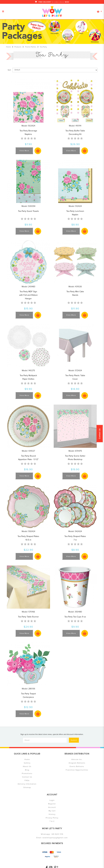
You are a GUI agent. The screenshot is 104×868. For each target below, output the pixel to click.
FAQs (27, 780)
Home (9, 47)
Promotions (27, 773)
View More (24, 151)
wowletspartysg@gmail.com (55, 838)
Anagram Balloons (77, 763)
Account (52, 807)
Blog (27, 770)
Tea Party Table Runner (28, 617)
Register (52, 804)
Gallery (27, 763)
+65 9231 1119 (57, 834)
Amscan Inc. (77, 759)
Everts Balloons (77, 766)
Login (52, 800)
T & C (52, 821)
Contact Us (100, 434)
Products (18, 47)
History (52, 814)
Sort (9, 70)
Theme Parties (31, 47)
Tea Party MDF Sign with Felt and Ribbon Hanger (28, 295)
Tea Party (43, 47)
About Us (27, 766)
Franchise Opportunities (77, 770)
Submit (74, 740)
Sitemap (27, 788)
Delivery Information (27, 784)
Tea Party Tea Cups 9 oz (75, 617)
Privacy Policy (52, 818)
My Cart (52, 811)
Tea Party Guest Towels (28, 211)
